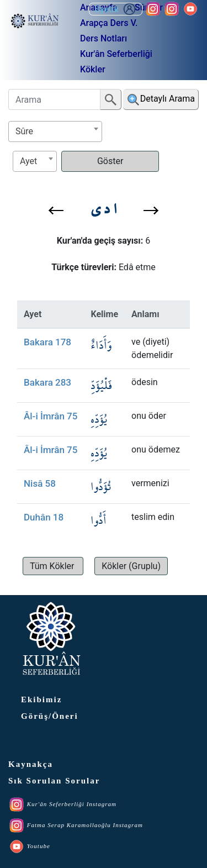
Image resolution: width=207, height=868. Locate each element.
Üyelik (116, 9)
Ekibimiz (41, 699)
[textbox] (55, 131)
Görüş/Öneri (50, 716)
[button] (56, 211)
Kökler (93, 69)
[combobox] (55, 131)
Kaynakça (31, 764)
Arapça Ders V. (109, 23)
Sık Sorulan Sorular (54, 781)
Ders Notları (104, 38)
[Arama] (54, 99)
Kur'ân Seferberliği (116, 54)
